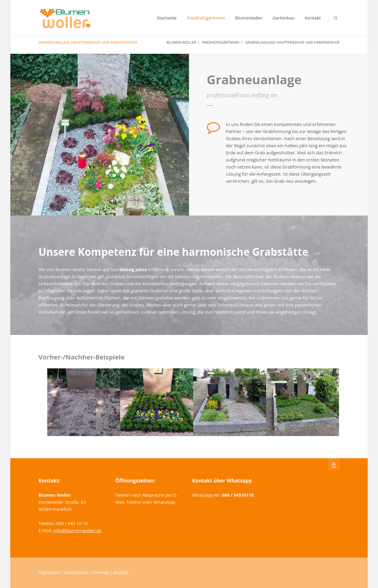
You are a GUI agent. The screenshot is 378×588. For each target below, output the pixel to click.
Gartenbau (284, 18)
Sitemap (101, 572)
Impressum (49, 572)
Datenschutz (77, 572)
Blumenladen (249, 18)
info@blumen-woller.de (78, 530)
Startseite (167, 18)
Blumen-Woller (181, 42)
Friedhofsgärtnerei (206, 18)
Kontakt (313, 18)
